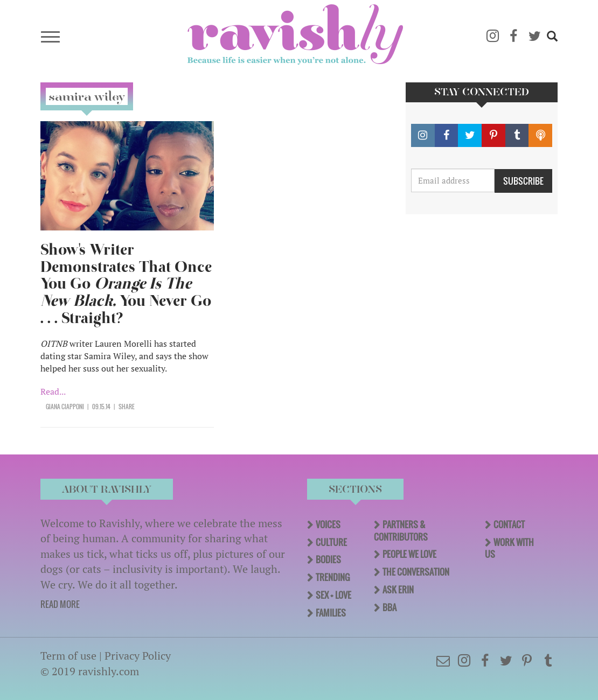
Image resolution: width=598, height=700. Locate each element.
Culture (331, 542)
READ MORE (60, 604)
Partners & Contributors (401, 531)
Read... (53, 391)
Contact (509, 524)
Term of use (68, 656)
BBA (390, 607)
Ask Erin (398, 590)
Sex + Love (333, 595)
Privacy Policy (138, 656)
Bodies (328, 559)
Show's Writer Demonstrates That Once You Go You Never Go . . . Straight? (126, 284)
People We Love (409, 554)
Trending (333, 577)
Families (331, 613)
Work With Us (509, 548)
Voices (328, 524)
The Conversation (416, 572)
